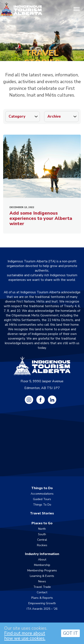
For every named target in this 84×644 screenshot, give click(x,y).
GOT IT (70, 633)
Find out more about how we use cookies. (25, 636)
